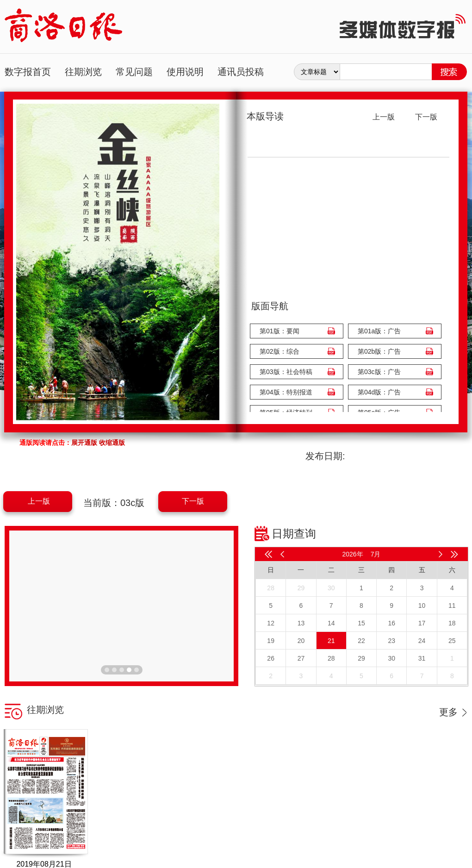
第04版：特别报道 (286, 392)
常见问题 (134, 72)
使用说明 (185, 72)
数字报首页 (28, 72)
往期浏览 (83, 72)
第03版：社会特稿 (286, 372)
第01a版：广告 (379, 331)
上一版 (39, 501)
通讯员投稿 (241, 72)
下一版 (193, 501)
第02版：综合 (279, 351)
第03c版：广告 (379, 372)
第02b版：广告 (379, 351)
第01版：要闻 (279, 331)
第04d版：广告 (379, 392)
